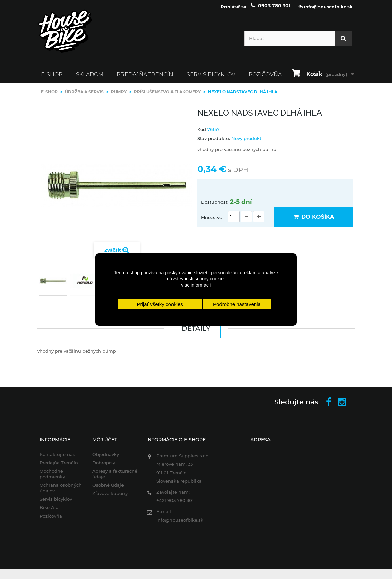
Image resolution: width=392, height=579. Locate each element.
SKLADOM (90, 78)
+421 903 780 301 (175, 504)
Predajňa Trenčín (145, 78)
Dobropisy (104, 466)
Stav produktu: (214, 142)
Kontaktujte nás (57, 458)
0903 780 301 (274, 9)
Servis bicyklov (211, 78)
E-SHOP (52, 78)
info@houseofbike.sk (180, 524)
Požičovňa (51, 520)
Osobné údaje (108, 489)
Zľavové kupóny (110, 497)
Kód (202, 133)
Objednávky (106, 458)
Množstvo (212, 221)
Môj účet (105, 443)
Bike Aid (49, 511)
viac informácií (196, 285)
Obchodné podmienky (52, 477)
